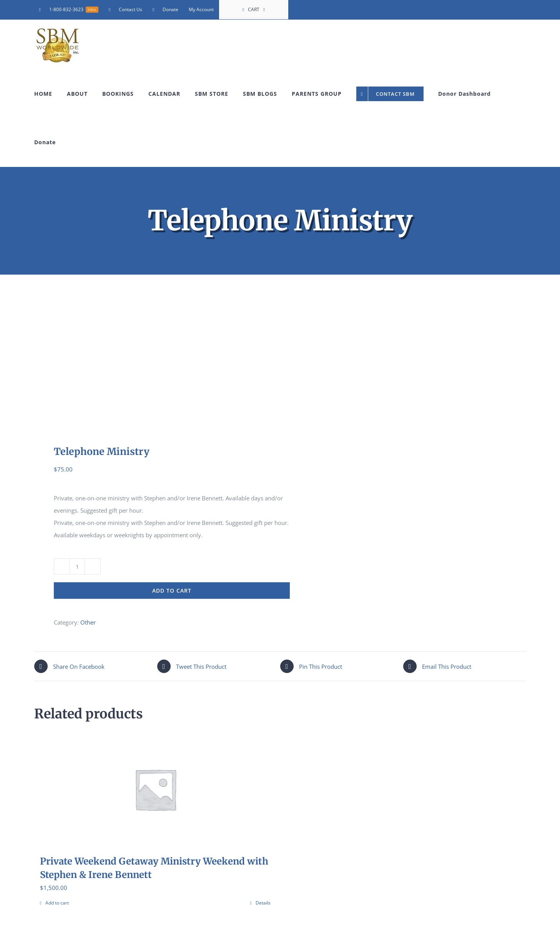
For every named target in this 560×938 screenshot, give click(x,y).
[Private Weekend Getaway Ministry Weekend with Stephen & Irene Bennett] (155, 789)
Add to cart (172, 591)
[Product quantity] (77, 566)
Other (88, 622)
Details (263, 903)
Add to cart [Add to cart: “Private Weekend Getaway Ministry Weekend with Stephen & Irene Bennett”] (57, 903)
